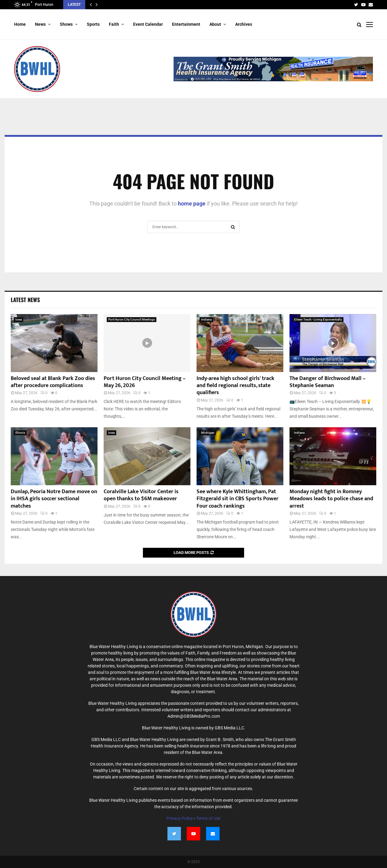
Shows (66, 24)
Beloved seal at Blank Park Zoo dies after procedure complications (53, 382)
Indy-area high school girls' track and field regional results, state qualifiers (236, 386)
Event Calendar (148, 24)
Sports (93, 24)
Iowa (19, 319)
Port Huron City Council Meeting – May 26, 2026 (145, 382)
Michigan (208, 433)
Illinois (20, 433)
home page (192, 204)
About (215, 24)
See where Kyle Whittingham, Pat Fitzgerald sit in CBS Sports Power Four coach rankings (238, 499)
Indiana (206, 319)
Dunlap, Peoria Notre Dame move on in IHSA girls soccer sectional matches (54, 499)
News (40, 24)
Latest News (25, 300)
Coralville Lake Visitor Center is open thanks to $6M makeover (141, 495)
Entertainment (186, 24)
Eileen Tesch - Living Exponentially (318, 319)
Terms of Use (208, 818)
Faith (114, 24)
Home (20, 24)
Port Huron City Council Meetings (132, 319)
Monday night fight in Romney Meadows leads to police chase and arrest (331, 499)
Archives (244, 24)
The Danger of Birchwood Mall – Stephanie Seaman (328, 382)
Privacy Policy (180, 818)
